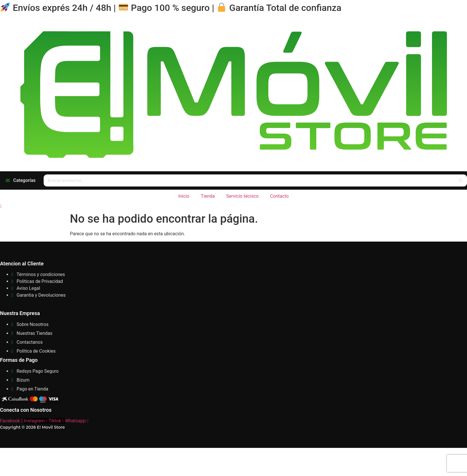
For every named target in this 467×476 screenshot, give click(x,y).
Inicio (184, 196)
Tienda (208, 196)
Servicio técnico (242, 196)
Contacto (279, 196)
